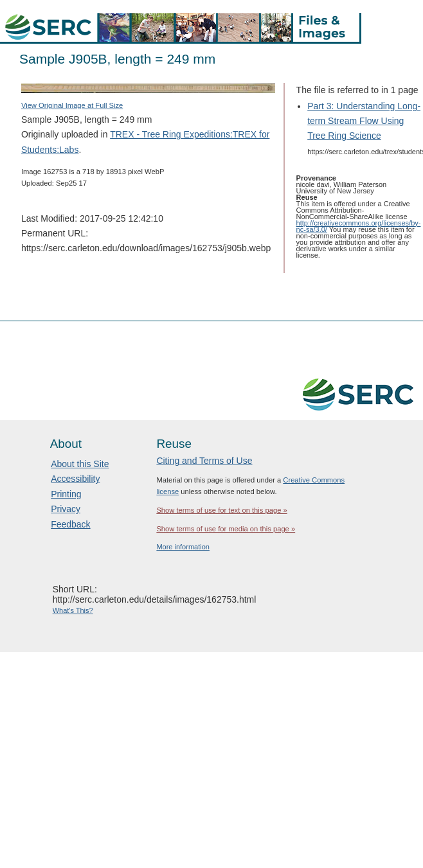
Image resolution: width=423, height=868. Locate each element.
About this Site (80, 464)
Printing (66, 494)
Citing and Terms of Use (204, 461)
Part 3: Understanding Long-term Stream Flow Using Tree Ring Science (364, 121)
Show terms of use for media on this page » (226, 529)
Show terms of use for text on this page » (221, 510)
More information (183, 547)
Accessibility (75, 479)
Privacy (66, 509)
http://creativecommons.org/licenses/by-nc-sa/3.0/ (359, 226)
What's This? (73, 610)
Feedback (70, 524)
